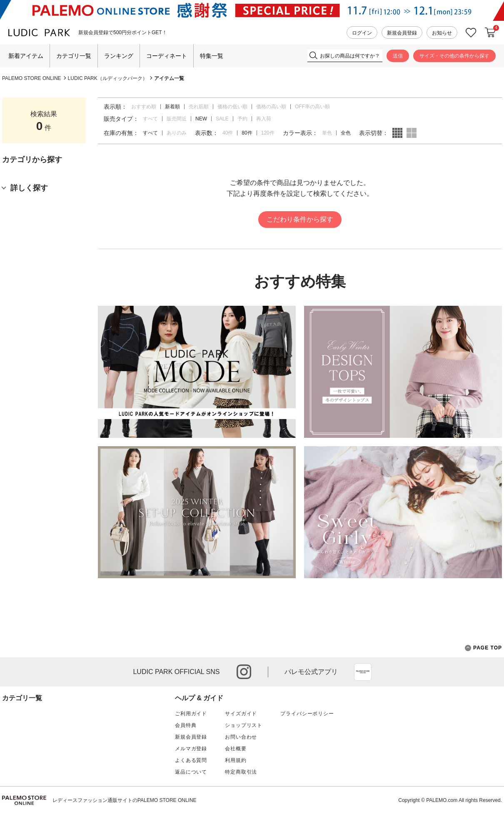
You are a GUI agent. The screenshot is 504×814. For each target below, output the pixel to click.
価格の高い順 (271, 107)
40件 (228, 133)
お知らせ (442, 33)
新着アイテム (26, 56)
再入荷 (264, 119)
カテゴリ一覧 (74, 56)
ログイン (362, 33)
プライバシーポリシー (307, 714)
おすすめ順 (144, 107)
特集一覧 (212, 56)
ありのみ (177, 133)
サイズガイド (241, 714)
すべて (150, 119)
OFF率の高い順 (312, 107)
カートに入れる (490, 32)
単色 (327, 133)
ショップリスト (244, 725)
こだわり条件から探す (300, 219)
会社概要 (236, 749)
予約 (242, 119)
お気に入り (471, 33)
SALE (222, 119)
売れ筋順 (199, 107)
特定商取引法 (241, 772)
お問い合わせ (241, 737)
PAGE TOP (483, 648)
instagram (244, 672)
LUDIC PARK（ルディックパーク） (108, 78)
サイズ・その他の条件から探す (454, 56)
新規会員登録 (402, 33)
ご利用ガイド (191, 714)
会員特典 (186, 725)
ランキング (119, 56)
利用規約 (236, 760)
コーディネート (167, 56)
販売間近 (177, 119)
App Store (363, 672)
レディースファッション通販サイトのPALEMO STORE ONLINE (125, 800)
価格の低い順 (232, 107)
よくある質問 (191, 760)
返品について (191, 772)
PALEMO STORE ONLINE (32, 78)
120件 (268, 133)
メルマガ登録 (191, 749)
